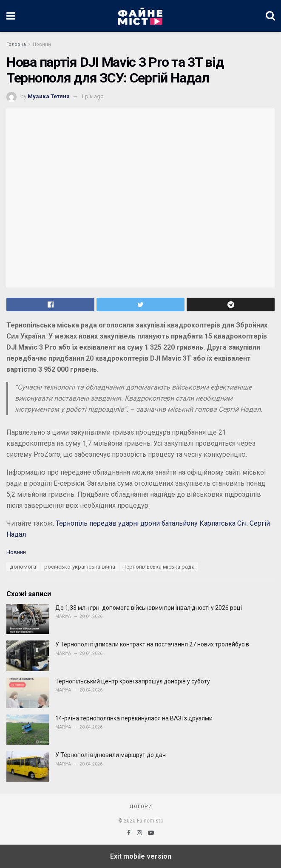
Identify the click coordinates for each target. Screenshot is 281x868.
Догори (141, 807)
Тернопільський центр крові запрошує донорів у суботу (133, 681)
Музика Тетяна (49, 96)
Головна (16, 44)
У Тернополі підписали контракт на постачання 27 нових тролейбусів (152, 644)
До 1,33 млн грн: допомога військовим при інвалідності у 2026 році (149, 608)
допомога (23, 567)
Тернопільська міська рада (159, 567)
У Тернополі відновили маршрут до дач (111, 755)
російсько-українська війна (80, 567)
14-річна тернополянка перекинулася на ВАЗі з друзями (134, 718)
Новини (42, 44)
